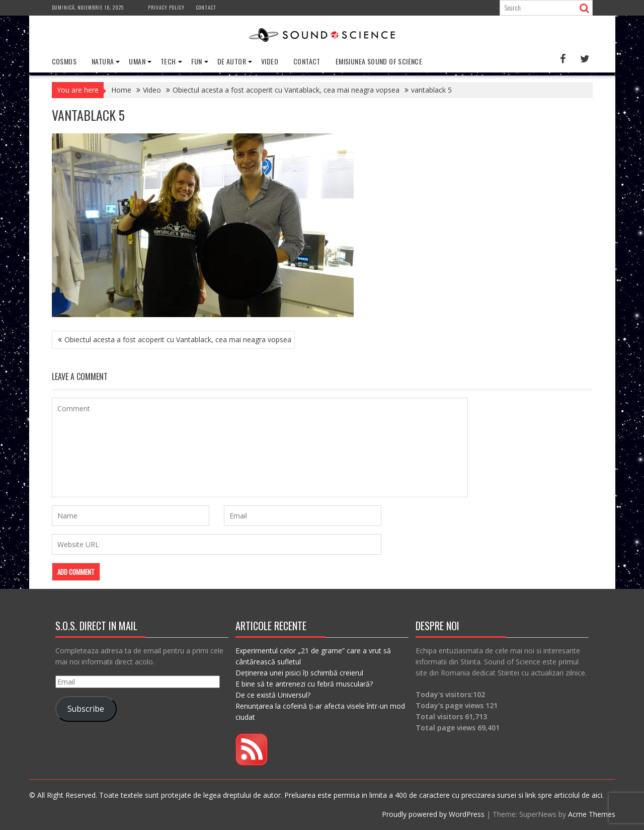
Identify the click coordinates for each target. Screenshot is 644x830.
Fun (197, 61)
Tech (168, 61)
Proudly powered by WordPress (433, 814)
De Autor (232, 61)
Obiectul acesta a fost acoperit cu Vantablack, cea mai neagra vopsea (178, 339)
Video (270, 61)
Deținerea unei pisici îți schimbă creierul (299, 673)
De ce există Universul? (273, 695)
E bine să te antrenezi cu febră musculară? (304, 684)
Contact (206, 7)
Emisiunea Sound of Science (379, 61)
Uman (137, 61)
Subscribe (86, 709)
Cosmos (64, 61)
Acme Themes (592, 814)
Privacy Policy (166, 7)
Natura (103, 61)
